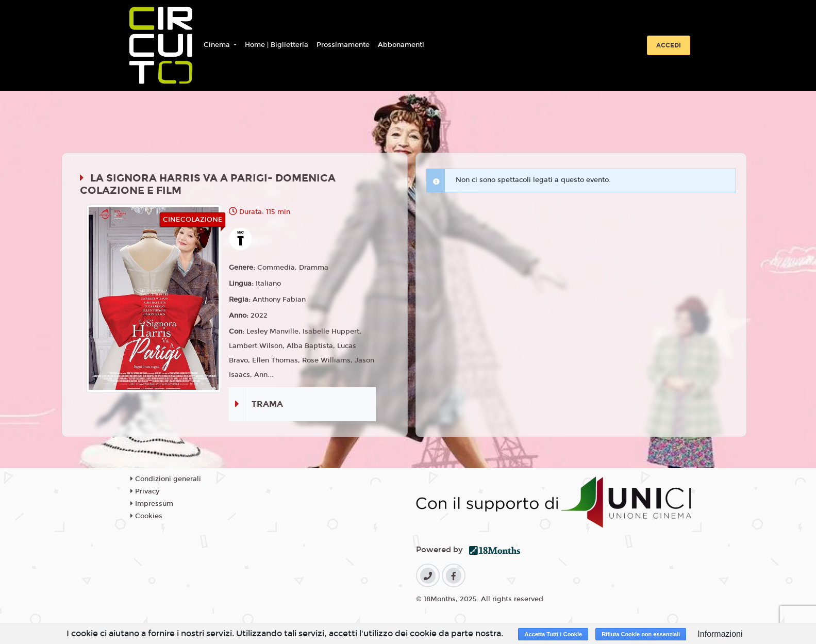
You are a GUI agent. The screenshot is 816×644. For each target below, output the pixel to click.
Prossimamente (343, 45)
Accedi (669, 45)
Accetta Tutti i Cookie (553, 634)
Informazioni (720, 634)
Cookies (146, 516)
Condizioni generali (166, 479)
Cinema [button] (218, 45)
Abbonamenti (401, 45)
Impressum (152, 504)
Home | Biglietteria (277, 45)
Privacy (145, 491)
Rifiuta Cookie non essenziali (641, 634)
